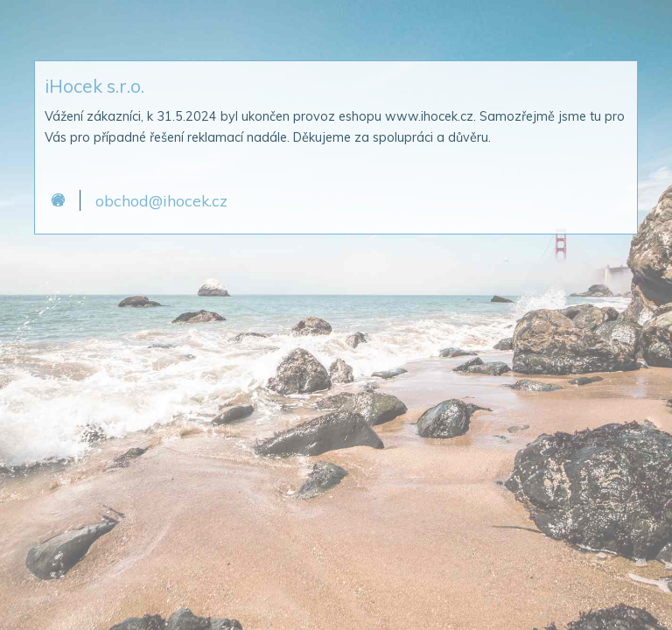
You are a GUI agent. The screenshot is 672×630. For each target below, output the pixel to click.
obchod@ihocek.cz (161, 200)
